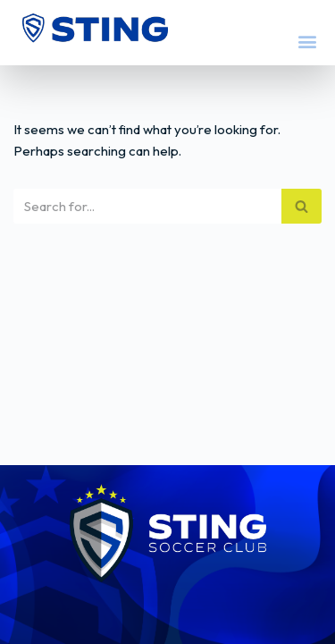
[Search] (147, 206)
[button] (307, 41)
